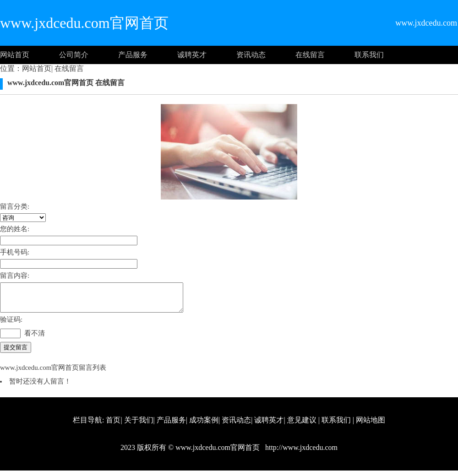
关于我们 (139, 425)
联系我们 (369, 55)
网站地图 (371, 425)
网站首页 (15, 55)
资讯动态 (251, 55)
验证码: (11, 325)
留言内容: (15, 276)
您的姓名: (15, 229)
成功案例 (204, 425)
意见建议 (302, 425)
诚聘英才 (192, 55)
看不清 (35, 339)
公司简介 (74, 55)
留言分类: (15, 206)
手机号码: (15, 252)
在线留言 (310, 55)
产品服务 (133, 55)
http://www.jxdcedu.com (300, 453)
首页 (113, 425)
